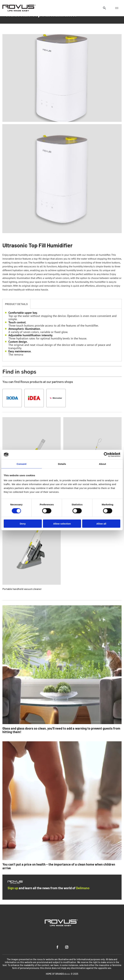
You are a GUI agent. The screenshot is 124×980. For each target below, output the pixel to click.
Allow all (101, 524)
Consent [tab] (22, 464)
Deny (23, 524)
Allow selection (62, 524)
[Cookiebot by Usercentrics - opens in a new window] (106, 455)
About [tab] (103, 464)
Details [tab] (62, 464)
